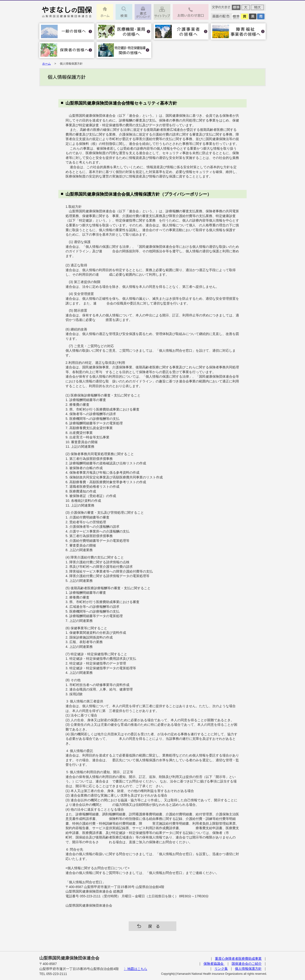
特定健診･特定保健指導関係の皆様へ (124, 50)
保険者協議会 (214, 964)
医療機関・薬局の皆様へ (124, 31)
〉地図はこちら (136, 969)
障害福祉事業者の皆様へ (238, 31)
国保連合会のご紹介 (247, 964)
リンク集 (221, 969)
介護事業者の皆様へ (181, 31)
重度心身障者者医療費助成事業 (238, 959)
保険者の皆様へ (67, 50)
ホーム (46, 64)
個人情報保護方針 (248, 969)
